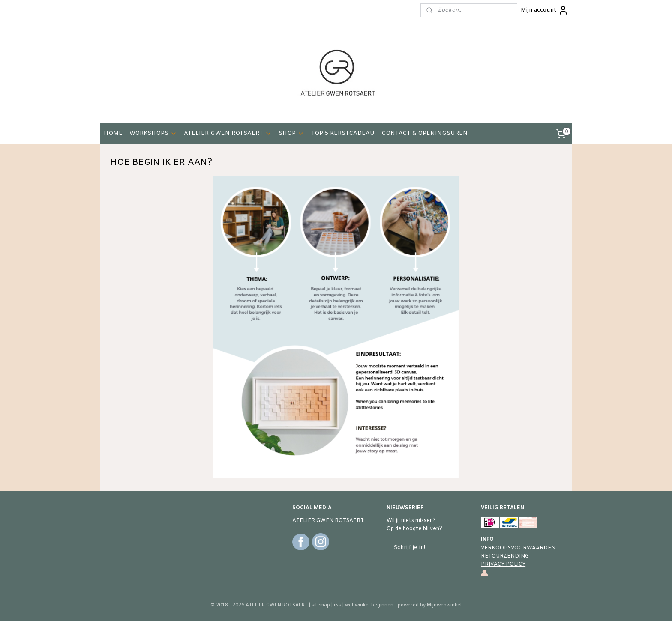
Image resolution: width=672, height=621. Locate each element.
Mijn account (544, 10)
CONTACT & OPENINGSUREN (424, 133)
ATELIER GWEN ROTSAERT (228, 133)
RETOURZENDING (505, 556)
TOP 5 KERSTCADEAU (343, 133)
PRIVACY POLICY (503, 564)
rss (337, 605)
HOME (113, 133)
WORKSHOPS (153, 133)
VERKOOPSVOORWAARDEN (518, 548)
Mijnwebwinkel (444, 605)
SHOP (291, 133)
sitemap (321, 605)
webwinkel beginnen (369, 605)
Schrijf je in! (409, 548)
